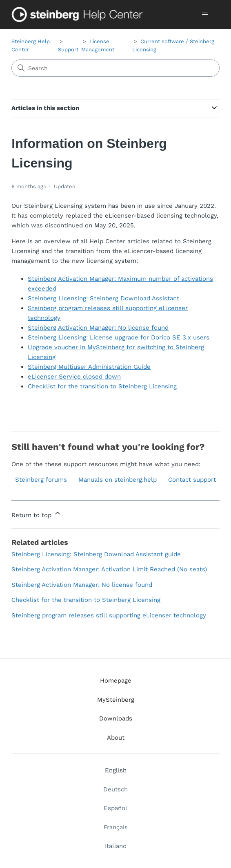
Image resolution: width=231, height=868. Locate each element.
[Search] (115, 68)
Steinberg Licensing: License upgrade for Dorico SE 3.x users (119, 337)
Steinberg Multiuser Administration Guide (89, 367)
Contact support (192, 480)
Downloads (116, 718)
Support (68, 50)
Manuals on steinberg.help (118, 480)
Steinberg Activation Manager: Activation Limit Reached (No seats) (109, 569)
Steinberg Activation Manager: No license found (98, 328)
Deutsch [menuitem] (115, 789)
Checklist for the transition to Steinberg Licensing (102, 386)
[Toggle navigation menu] (205, 15)
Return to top (37, 514)
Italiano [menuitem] (116, 846)
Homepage (116, 681)
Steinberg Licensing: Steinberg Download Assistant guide (96, 554)
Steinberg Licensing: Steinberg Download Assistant (103, 298)
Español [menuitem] (115, 808)
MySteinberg (116, 700)
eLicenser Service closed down (74, 377)
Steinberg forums (41, 480)
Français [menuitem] (116, 827)
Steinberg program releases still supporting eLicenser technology (109, 615)
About (116, 738)
